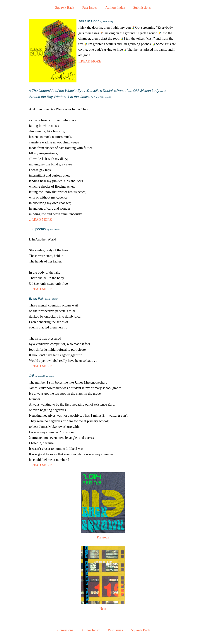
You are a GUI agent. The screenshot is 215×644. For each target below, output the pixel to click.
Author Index (91, 630)
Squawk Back (65, 7)
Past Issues (90, 7)
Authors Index (115, 7)
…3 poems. (44, 229)
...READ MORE (90, 61)
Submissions (142, 7)
